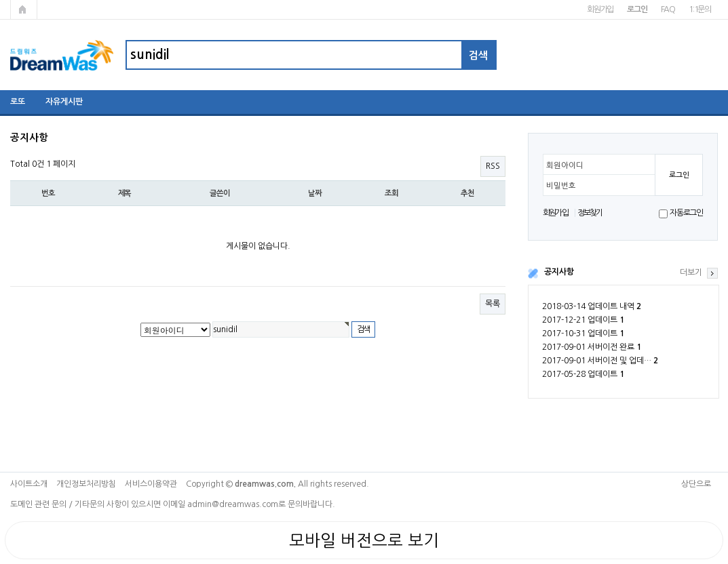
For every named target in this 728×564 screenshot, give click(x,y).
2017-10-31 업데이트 (583, 334)
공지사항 (559, 272)
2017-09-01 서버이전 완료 (592, 347)
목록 (493, 304)
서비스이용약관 (151, 484)
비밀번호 (561, 186)
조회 (391, 193)
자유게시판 (64, 102)
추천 (467, 193)
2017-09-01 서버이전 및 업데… (600, 361)
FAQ (668, 9)
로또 (18, 102)
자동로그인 (686, 213)
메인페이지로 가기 (24, 9)
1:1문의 (700, 9)
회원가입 (600, 9)
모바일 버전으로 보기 (364, 540)
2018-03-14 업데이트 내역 (592, 306)
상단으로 (696, 484)
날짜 (315, 193)
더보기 (691, 273)
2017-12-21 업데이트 (583, 320)
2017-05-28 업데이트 (583, 374)
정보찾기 (590, 213)
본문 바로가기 (0, 0)
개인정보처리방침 (86, 484)
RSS (493, 166)
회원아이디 (565, 165)
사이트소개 (29, 484)
